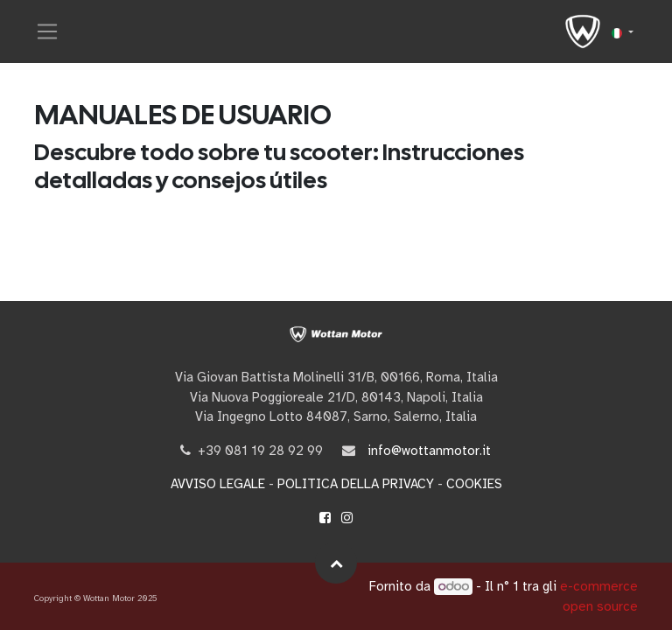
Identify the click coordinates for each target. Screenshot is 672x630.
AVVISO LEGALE (218, 484)
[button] (336, 563)
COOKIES (474, 484)
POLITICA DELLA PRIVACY (356, 484)
